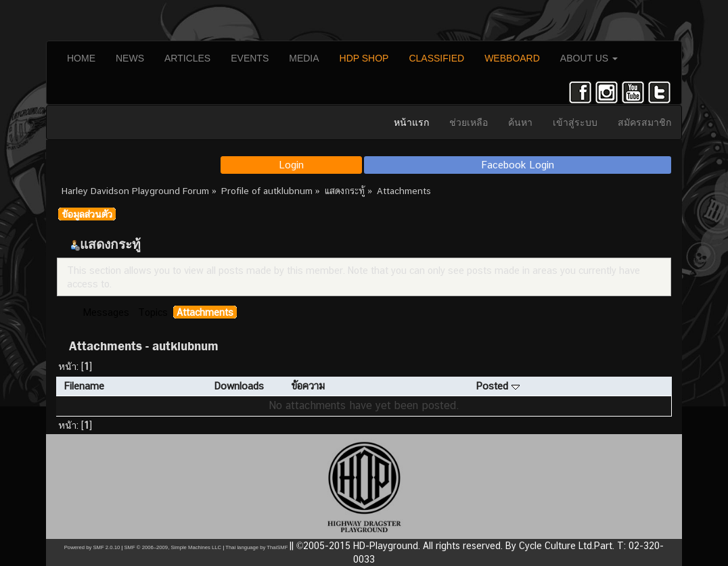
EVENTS (250, 58)
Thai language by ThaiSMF (256, 547)
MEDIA (304, 58)
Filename (84, 386)
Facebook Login (518, 165)
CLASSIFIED (436, 58)
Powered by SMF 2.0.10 (92, 547)
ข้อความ (308, 386)
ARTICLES (187, 58)
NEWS (130, 58)
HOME (81, 58)
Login (291, 165)
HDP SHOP (364, 58)
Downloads (239, 386)
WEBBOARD (512, 58)
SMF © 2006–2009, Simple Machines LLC (173, 547)
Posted (498, 386)
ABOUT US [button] (589, 58)
